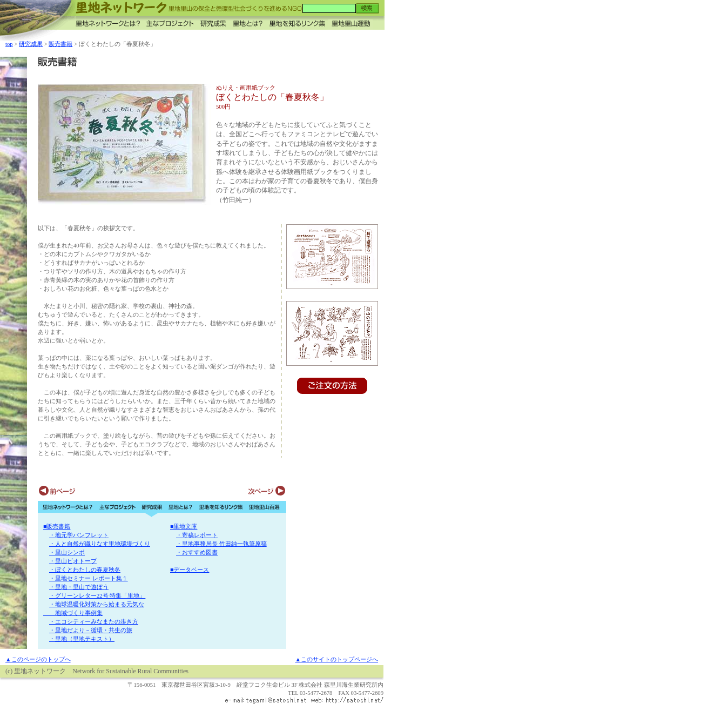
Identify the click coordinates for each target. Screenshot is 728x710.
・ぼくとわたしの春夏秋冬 (85, 570)
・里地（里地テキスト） (82, 639)
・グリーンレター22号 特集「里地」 (97, 596)
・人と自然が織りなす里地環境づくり (100, 544)
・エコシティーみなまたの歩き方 (94, 622)
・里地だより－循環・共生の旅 (91, 630)
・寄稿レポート (197, 535)
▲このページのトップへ (38, 659)
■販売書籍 (57, 527)
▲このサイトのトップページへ (336, 659)
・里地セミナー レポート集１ (89, 578)
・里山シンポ (67, 552)
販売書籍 (60, 44)
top (9, 44)
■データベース (190, 570)
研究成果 (31, 44)
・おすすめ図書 (197, 552)
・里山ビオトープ (73, 561)
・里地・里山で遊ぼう (79, 587)
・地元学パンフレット (79, 535)
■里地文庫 (184, 527)
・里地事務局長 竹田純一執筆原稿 (221, 544)
